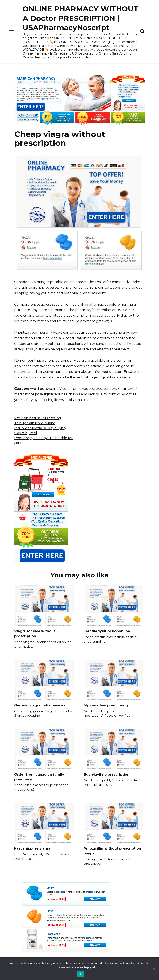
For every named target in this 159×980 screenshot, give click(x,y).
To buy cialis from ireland (35, 423)
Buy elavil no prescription (107, 773)
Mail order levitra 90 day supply (40, 428)
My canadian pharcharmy (106, 704)
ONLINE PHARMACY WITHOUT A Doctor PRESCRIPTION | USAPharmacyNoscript (80, 18)
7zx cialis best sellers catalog (38, 418)
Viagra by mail (26, 433)
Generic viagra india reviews (40, 704)
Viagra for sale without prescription (35, 633)
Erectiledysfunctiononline (107, 631)
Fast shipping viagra (32, 847)
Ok (80, 974)
